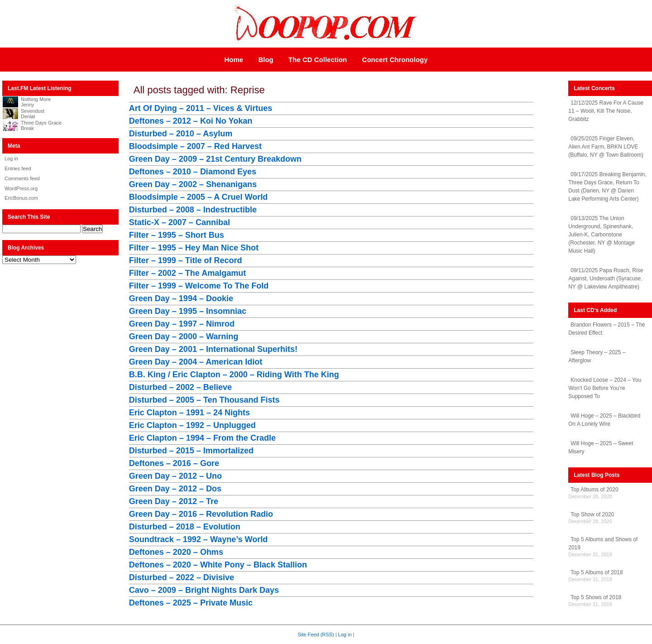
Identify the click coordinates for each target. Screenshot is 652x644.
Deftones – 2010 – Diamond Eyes (193, 172)
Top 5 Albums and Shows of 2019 (603, 543)
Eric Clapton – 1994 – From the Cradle (202, 438)
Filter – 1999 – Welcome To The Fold (199, 286)
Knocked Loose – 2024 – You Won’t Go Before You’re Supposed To (605, 388)
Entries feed (18, 168)
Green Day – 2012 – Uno (175, 476)
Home (234, 60)
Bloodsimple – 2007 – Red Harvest (195, 146)
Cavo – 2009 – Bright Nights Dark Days (204, 590)
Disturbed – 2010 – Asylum (181, 134)
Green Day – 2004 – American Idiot (196, 362)
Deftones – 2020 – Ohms (176, 552)
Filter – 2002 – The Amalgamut (187, 273)
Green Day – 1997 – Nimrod (182, 324)
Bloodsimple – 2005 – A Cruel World (198, 197)
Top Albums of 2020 (594, 490)
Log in (11, 159)
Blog (266, 60)
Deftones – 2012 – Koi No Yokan (191, 121)
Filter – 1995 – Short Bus (177, 235)
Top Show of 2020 (592, 514)
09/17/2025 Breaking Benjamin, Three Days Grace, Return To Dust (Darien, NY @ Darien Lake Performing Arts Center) (607, 187)
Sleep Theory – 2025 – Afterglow (597, 356)
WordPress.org (21, 188)
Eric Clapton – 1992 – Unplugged (192, 425)
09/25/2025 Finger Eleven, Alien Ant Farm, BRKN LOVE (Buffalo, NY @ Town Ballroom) (606, 147)
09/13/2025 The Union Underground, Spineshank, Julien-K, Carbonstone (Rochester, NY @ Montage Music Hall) (602, 235)
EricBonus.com (21, 198)
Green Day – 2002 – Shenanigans (193, 184)
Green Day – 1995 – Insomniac (188, 311)
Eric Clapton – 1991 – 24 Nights (189, 413)
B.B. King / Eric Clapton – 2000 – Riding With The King (234, 375)
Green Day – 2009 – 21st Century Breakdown (215, 159)
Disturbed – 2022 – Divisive (182, 577)
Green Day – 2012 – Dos (175, 489)
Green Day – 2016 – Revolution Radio (201, 514)
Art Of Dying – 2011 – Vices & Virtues (201, 108)
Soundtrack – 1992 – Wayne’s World (198, 539)
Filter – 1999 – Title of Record (186, 260)
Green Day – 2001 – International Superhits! (213, 349)
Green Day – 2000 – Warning (184, 336)
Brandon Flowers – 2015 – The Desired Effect (607, 329)
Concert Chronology (395, 60)
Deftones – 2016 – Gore (174, 463)
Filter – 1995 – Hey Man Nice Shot (194, 248)
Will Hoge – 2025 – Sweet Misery (601, 447)
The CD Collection (318, 60)
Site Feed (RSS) (316, 634)
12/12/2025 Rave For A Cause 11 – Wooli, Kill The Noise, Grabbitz (606, 111)
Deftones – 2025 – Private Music (191, 603)
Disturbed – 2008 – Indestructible (193, 210)
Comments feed (22, 178)
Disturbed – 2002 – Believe (180, 387)
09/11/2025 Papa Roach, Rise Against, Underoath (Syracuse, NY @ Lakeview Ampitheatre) (606, 279)
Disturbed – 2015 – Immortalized (191, 451)
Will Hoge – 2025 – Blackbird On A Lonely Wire (604, 420)
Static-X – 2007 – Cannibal (180, 222)
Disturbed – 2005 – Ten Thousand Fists (204, 400)
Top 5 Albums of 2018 (597, 572)
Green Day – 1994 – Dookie (181, 298)
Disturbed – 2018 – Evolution (185, 527)
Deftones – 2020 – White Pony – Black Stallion (218, 565)
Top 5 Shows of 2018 (596, 597)
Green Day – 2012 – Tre (174, 501)
